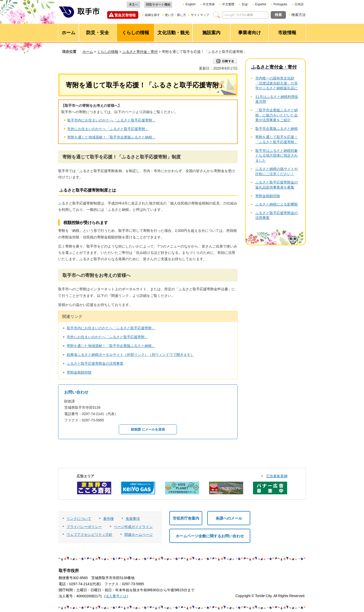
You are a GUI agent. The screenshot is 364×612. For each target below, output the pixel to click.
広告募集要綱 (277, 476)
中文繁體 (228, 4)
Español (260, 4)
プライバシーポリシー (84, 527)
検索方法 (299, 15)
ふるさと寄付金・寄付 (140, 52)
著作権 (108, 519)
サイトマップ (200, 15)
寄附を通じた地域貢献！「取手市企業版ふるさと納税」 (111, 137)
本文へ (133, 5)
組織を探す (152, 15)
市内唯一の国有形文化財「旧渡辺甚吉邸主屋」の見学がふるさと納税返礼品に (277, 83)
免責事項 (133, 519)
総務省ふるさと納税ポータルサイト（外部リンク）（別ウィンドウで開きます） (130, 355)
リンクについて (79, 519)
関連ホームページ (139, 535)
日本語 (299, 4)
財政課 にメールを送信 (148, 429)
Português (280, 4)
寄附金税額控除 (79, 372)
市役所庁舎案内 (186, 518)
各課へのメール (229, 518)
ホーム (88, 52)
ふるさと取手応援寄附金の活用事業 (95, 363)
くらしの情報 (108, 52)
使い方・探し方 (175, 15)
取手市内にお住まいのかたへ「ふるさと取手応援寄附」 (111, 120)
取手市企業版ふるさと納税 (277, 129)
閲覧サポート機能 (158, 5)
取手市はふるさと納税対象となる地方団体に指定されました (277, 156)
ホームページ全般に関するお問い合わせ (210, 536)
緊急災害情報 (125, 15)
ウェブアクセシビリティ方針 (89, 535)
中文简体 (209, 4)
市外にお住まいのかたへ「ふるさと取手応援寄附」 (108, 129)
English (190, 4)
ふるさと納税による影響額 (277, 204)
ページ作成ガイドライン (133, 527)
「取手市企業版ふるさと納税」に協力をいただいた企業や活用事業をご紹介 (277, 115)
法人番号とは (116, 596)
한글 (245, 4)
